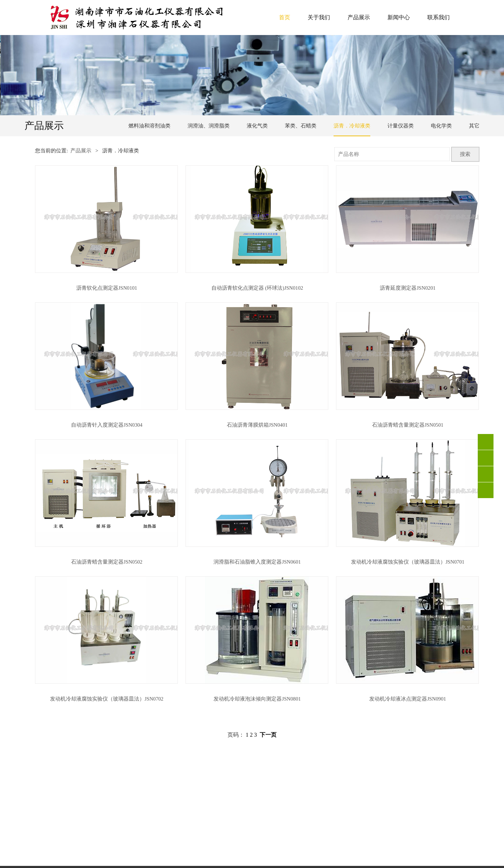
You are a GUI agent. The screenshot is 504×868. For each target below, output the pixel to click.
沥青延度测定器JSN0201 (408, 288)
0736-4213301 (486, 458)
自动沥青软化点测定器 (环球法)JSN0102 (257, 288)
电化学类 (441, 126)
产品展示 (359, 17)
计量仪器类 (401, 126)
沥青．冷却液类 (352, 126)
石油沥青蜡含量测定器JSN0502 (107, 562)
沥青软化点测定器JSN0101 (107, 288)
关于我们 (319, 17)
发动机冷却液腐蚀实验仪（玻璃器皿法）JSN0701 (408, 562)
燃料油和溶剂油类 (149, 126)
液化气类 (257, 126)
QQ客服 (486, 474)
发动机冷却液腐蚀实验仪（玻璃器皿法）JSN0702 (107, 699)
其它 (474, 126)
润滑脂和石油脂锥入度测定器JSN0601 (257, 562)
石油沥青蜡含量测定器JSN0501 (408, 425)
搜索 (465, 154)
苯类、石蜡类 (301, 126)
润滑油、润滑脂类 (209, 126)
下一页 (268, 735)
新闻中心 (399, 17)
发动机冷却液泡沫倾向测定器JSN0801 (257, 699)
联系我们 (439, 17)
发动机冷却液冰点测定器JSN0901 (408, 699)
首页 (285, 17)
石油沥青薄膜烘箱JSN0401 (257, 425)
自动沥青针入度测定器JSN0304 (107, 425)
